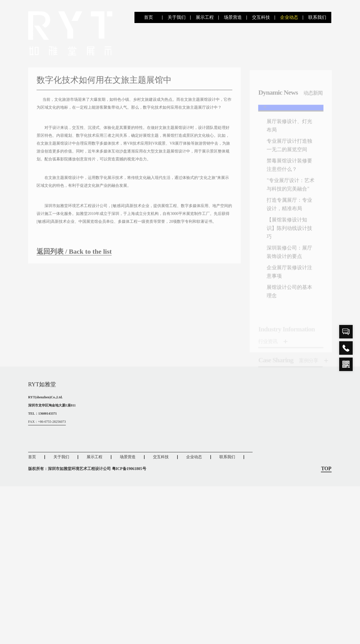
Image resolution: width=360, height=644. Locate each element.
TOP (326, 469)
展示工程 (205, 17)
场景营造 (233, 17)
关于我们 (177, 17)
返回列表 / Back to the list (74, 256)
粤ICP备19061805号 (129, 469)
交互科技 (261, 17)
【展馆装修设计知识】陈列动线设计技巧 (289, 237)
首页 (148, 17)
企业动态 (289, 17)
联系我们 (317, 17)
